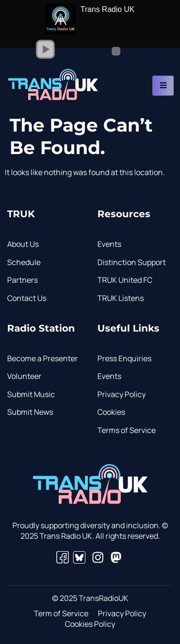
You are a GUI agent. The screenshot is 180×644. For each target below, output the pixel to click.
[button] (45, 49)
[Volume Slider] (102, 51)
